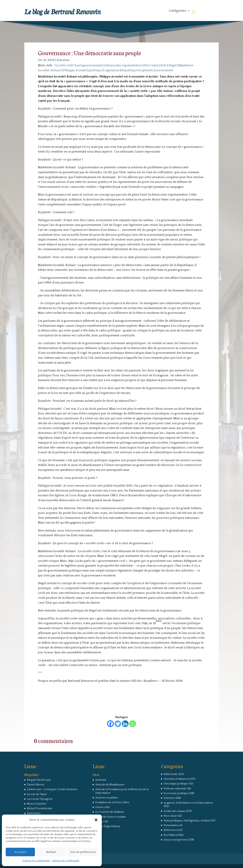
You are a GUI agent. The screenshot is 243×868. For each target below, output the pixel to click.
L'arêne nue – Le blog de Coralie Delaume (52, 789)
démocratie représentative (123, 65)
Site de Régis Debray (108, 826)
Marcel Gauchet (36, 804)
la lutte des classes (174, 811)
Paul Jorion (34, 813)
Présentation (171, 825)
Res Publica (170, 835)
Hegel (173, 65)
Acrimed (101, 780)
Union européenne (176, 840)
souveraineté (164, 70)
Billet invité (170, 774)
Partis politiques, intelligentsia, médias (187, 821)
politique (96, 70)
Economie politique (176, 793)
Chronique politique (176, 784)
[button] (96, 820)
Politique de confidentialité (36, 861)
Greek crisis (102, 807)
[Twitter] (118, 724)
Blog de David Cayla (39, 780)
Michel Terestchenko (40, 809)
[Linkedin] (125, 724)
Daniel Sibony (36, 785)
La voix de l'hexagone (40, 799)
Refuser (51, 852)
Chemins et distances (176, 779)
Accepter (20, 852)
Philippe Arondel (75, 70)
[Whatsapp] (133, 724)
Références (171, 830)
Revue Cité (102, 822)
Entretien (63, 60)
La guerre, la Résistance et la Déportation (188, 803)
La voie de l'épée (37, 794)
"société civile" (64, 65)
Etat (164, 65)
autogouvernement (90, 65)
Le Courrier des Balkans (110, 812)
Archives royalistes (107, 798)
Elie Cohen (151, 65)
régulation (112, 70)
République (129, 70)
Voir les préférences (83, 852)
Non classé (170, 816)
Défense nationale (175, 789)
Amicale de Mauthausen (110, 785)
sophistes (146, 70)
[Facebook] (110, 724)
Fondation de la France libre (112, 802)
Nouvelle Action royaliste (111, 817)
